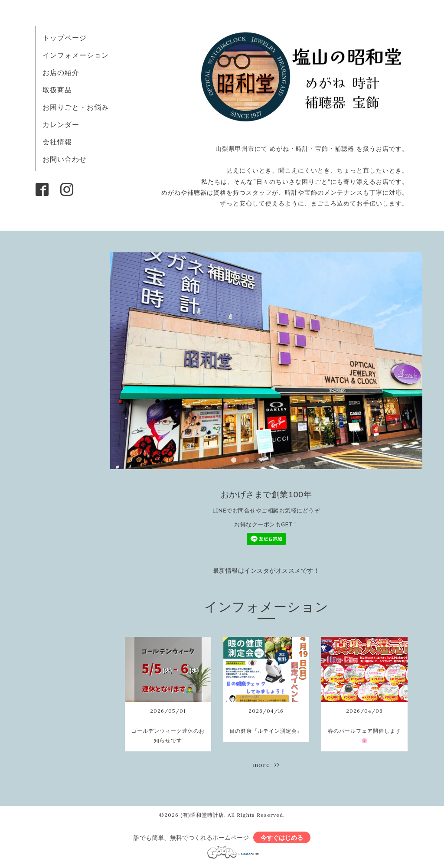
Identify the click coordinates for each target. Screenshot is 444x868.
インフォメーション (76, 55)
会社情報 (57, 142)
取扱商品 (57, 90)
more (266, 765)
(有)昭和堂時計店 (202, 815)
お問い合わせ (65, 159)
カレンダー (61, 124)
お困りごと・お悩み (76, 107)
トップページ (65, 38)
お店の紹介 (61, 72)
